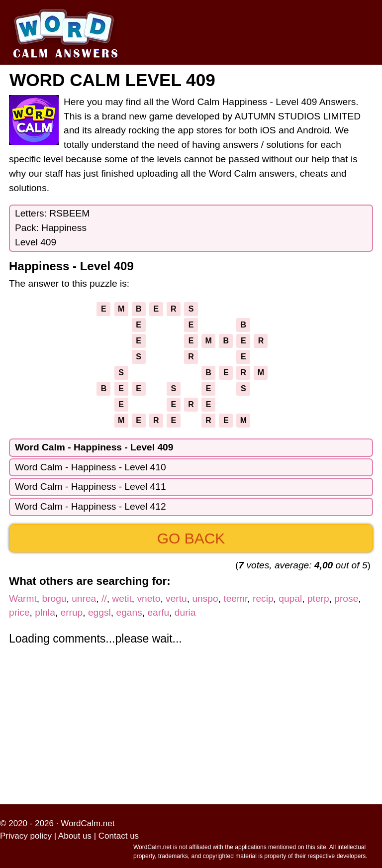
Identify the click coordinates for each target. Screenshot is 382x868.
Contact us (119, 836)
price (19, 612)
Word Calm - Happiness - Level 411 (91, 487)
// (104, 598)
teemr (235, 598)
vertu (176, 598)
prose (346, 598)
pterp (318, 598)
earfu (158, 612)
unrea (84, 598)
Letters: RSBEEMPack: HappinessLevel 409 (52, 228)
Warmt (23, 598)
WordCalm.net (88, 823)
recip (263, 598)
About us (75, 836)
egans (129, 612)
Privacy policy (26, 836)
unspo (205, 598)
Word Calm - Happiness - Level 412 (91, 506)
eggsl (99, 612)
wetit (122, 598)
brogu (54, 598)
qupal (290, 598)
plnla (45, 612)
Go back (191, 538)
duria (185, 612)
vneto (148, 598)
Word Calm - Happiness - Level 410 (91, 467)
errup (71, 612)
